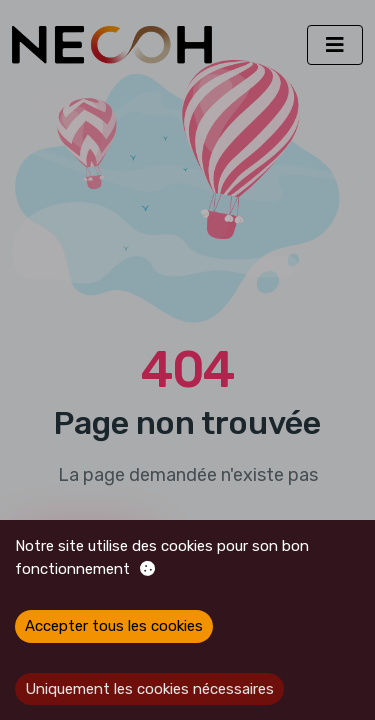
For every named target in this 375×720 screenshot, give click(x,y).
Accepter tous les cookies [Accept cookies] (114, 626)
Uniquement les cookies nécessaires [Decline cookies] (149, 689)
